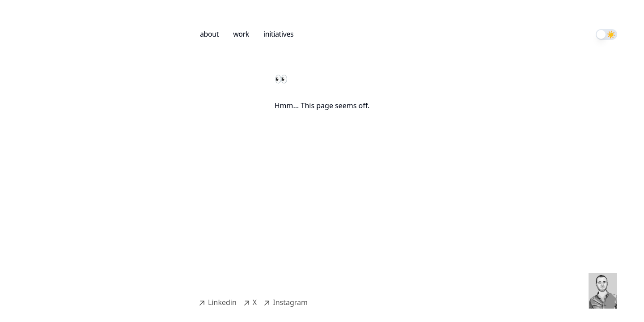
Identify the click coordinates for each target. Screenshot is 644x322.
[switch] (606, 34)
